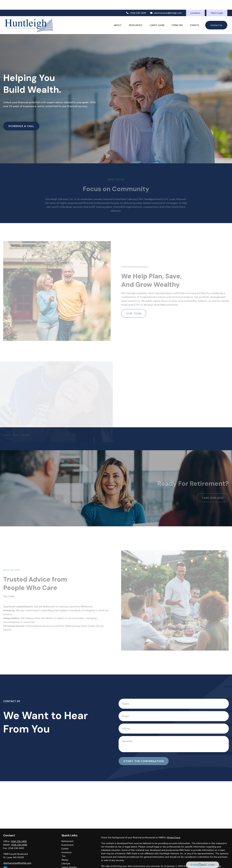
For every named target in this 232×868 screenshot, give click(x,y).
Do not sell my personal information (204, 860)
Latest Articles (69, 857)
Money (65, 850)
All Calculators (69, 865)
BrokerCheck (174, 828)
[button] (118, 16)
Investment (68, 835)
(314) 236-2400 (136, 3)
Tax (64, 846)
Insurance (67, 843)
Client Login (217, 3)
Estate (65, 839)
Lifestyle (66, 854)
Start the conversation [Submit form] (144, 751)
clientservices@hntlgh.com (166, 3)
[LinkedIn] (5, 859)
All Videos (67, 861)
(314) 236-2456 (19, 835)
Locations (195, 3)
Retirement (68, 831)
